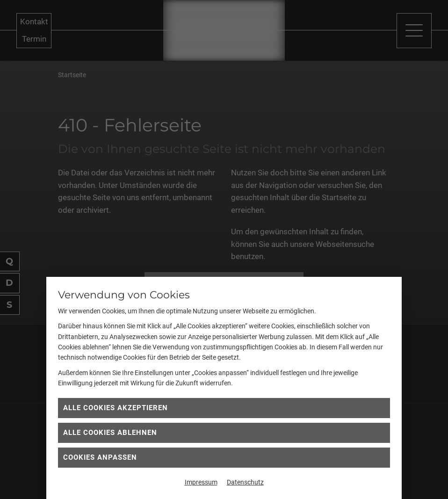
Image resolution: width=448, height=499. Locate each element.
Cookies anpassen (100, 457)
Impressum (201, 482)
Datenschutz (245, 482)
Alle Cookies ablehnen (110, 433)
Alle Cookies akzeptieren (116, 408)
